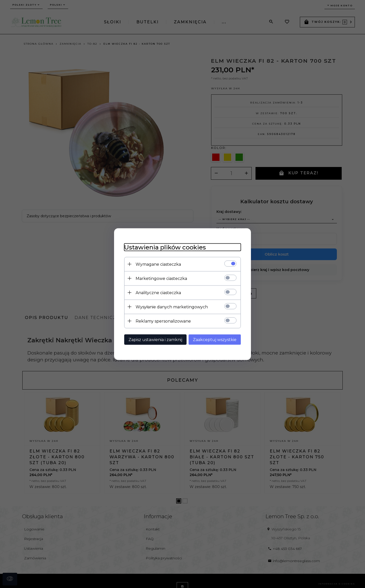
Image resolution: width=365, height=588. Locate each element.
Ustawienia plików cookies (165, 247)
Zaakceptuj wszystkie (215, 339)
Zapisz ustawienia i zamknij (155, 339)
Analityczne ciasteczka (158, 292)
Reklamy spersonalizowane (163, 321)
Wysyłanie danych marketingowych (172, 307)
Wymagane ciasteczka (158, 264)
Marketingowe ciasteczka (161, 278)
